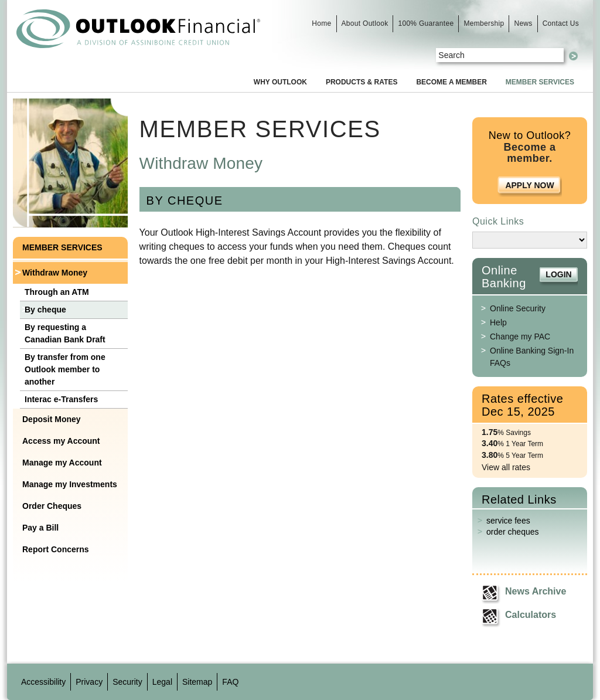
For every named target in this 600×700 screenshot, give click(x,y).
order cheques (513, 532)
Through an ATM (57, 292)
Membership (484, 23)
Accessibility (43, 682)
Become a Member (451, 82)
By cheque (45, 310)
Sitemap (197, 682)
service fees (508, 521)
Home (321, 23)
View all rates (506, 467)
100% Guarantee (426, 23)
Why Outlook (280, 82)
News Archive (536, 591)
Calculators (531, 615)
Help (498, 322)
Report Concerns (56, 549)
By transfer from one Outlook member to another (65, 369)
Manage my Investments (70, 484)
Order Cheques (52, 506)
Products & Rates (362, 82)
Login (558, 274)
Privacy (89, 682)
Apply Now (529, 185)
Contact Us (561, 23)
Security (127, 682)
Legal (162, 682)
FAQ (230, 682)
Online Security (518, 308)
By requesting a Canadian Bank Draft (65, 333)
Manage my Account (62, 463)
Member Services (540, 82)
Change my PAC (520, 337)
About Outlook (365, 23)
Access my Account (61, 441)
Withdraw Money (55, 273)
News (523, 23)
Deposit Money (52, 419)
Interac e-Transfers (61, 399)
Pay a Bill (40, 528)
